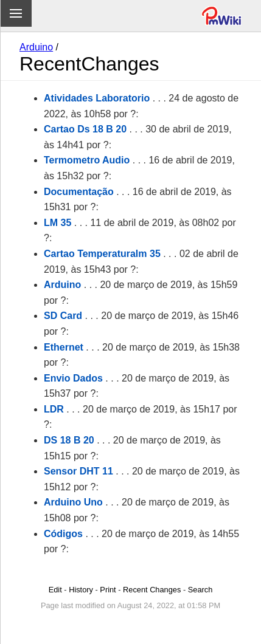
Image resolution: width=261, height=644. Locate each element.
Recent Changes (152, 590)
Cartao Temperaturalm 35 (102, 254)
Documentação (79, 192)
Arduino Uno (73, 502)
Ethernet (64, 347)
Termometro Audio (87, 160)
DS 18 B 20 (69, 440)
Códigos (63, 534)
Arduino (36, 47)
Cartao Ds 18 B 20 (85, 129)
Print (108, 590)
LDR (54, 409)
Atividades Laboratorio (97, 98)
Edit (55, 590)
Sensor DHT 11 (78, 471)
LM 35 (57, 223)
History (81, 590)
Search (200, 590)
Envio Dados (73, 378)
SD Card (63, 316)
